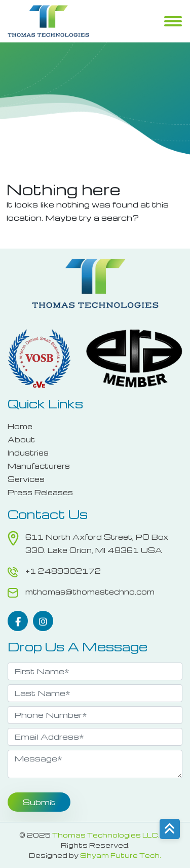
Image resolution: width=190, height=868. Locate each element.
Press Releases (40, 492)
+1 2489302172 (63, 571)
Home (20, 426)
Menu (173, 22)
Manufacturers (39, 466)
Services (26, 479)
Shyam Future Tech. (121, 855)
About (21, 439)
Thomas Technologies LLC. (106, 835)
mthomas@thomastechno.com (90, 592)
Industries (28, 453)
